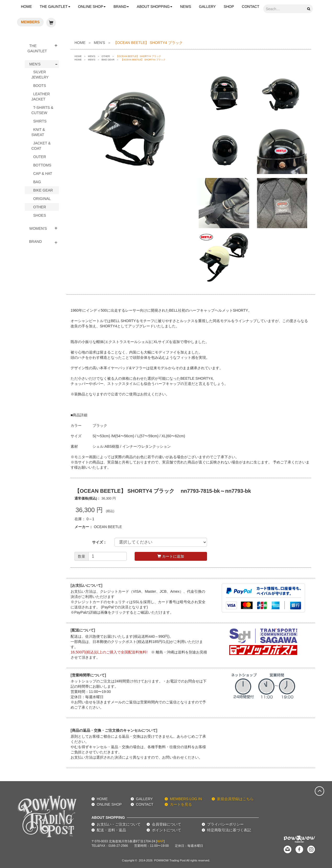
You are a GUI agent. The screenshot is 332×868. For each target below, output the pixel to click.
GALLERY (207, 7)
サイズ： (99, 542)
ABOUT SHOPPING (154, 7)
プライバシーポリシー (225, 824)
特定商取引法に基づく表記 (229, 830)
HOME (26, 7)
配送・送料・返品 (111, 830)
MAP (160, 841)
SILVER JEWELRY (40, 75)
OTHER (40, 207)
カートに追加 (171, 556)
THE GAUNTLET (55, 7)
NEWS (186, 7)
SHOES (40, 215)
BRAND (121, 7)
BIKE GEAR (43, 190)
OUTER (40, 157)
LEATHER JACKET (41, 97)
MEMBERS (30, 22)
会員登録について (167, 824)
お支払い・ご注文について (119, 824)
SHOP (229, 7)
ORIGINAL (42, 199)
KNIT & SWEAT (38, 132)
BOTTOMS (42, 165)
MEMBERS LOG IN (186, 799)
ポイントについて (167, 830)
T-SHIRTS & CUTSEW (42, 110)
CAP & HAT (43, 173)
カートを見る (181, 804)
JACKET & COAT (41, 146)
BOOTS (40, 86)
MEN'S (35, 64)
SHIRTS (40, 121)
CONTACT (251, 7)
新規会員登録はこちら (235, 799)
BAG (37, 182)
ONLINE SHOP (92, 7)
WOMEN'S (38, 228)
